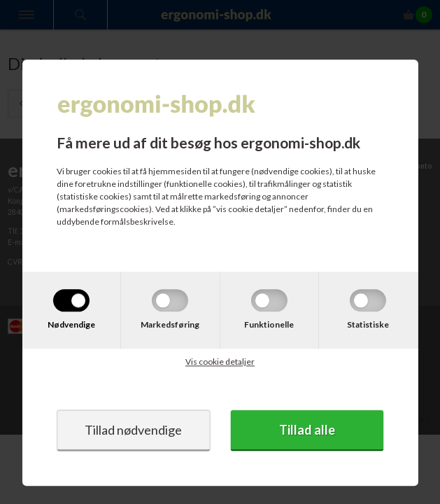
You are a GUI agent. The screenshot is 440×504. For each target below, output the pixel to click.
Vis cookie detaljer (220, 362)
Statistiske (368, 325)
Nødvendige (71, 325)
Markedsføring (170, 325)
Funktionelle (269, 325)
